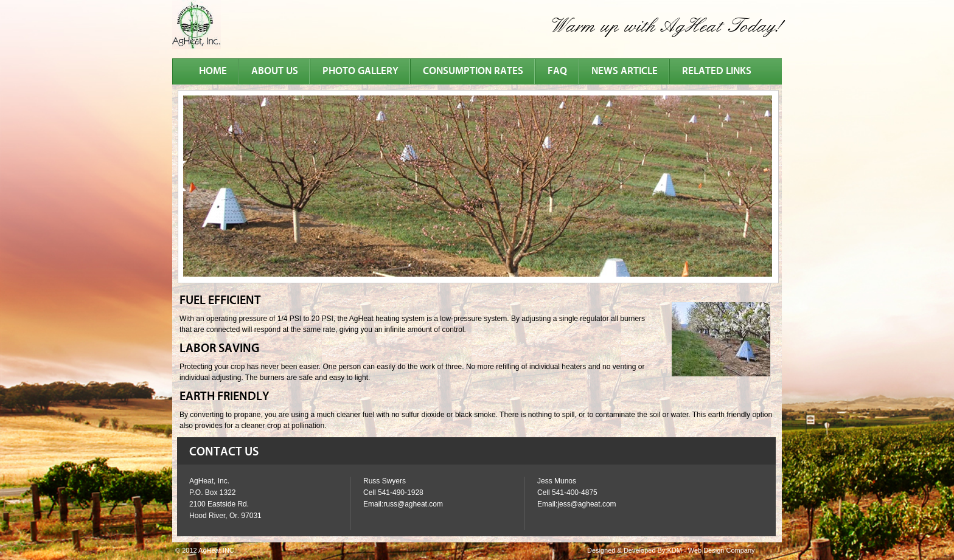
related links (717, 71)
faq (557, 71)
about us (275, 71)
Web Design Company (722, 550)
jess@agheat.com (587, 504)
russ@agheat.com (413, 504)
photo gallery (360, 71)
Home (213, 71)
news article (625, 71)
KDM (674, 550)
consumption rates (473, 71)
